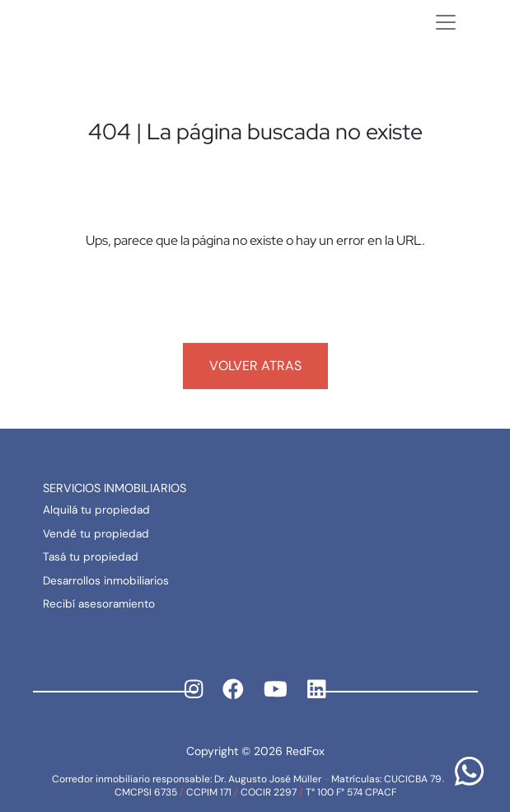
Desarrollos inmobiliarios (106, 581)
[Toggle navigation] (446, 22)
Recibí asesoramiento (99, 604)
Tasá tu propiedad (91, 557)
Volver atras (255, 366)
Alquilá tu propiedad (96, 510)
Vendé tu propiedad (96, 534)
